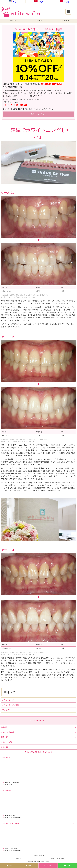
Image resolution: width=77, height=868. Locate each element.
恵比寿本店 (13, 21)
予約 (9, 866)
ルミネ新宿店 (38, 21)
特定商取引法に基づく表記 (58, 858)
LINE (67, 866)
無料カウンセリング (39, 114)
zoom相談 (48, 866)
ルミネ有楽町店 (64, 21)
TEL (29, 866)
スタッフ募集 (19, 858)
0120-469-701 (38, 721)
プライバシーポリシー (38, 856)
